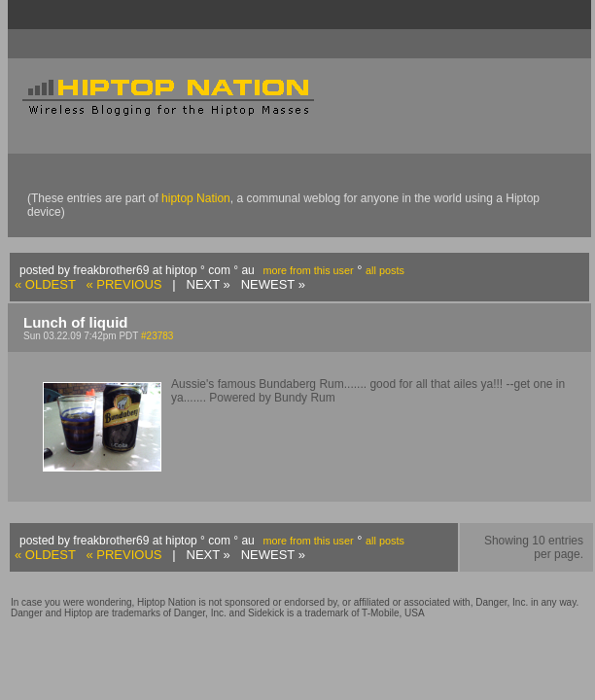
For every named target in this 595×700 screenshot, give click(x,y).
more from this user (308, 270)
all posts (385, 270)
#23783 (157, 336)
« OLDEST (45, 284)
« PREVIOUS (123, 284)
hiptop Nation (196, 198)
